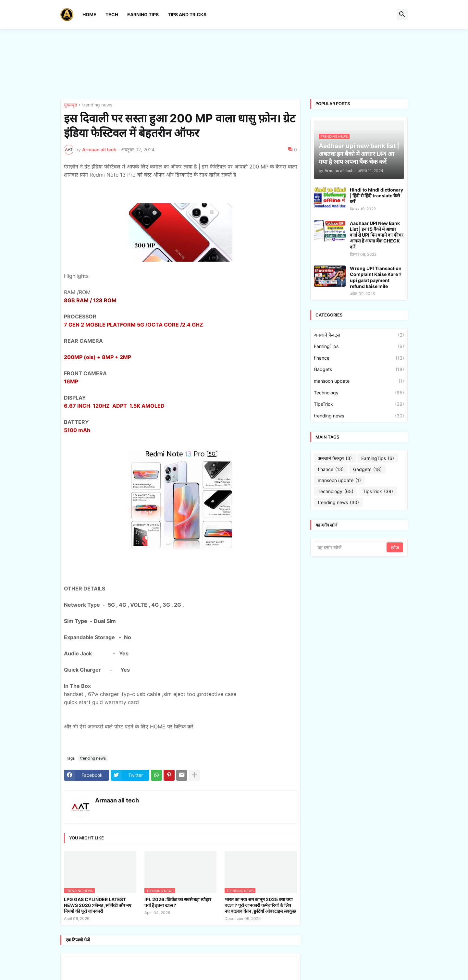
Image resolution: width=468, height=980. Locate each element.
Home (89, 14)
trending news (97, 105)
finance (359, 358)
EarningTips (359, 346)
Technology (359, 393)
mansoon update (359, 381)
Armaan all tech (117, 800)
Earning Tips (143, 14)
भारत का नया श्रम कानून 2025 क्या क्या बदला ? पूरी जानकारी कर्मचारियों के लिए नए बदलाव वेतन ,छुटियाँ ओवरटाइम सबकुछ (260, 905)
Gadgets (359, 369)
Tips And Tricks (187, 14)
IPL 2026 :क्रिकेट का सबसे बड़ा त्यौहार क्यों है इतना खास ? (178, 902)
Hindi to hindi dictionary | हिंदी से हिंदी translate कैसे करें (376, 196)
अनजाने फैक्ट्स (359, 335)
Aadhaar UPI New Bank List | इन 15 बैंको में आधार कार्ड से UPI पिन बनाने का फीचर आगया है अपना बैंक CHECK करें (377, 235)
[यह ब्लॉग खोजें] (351, 547)
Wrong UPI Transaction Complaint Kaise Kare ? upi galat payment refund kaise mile (376, 277)
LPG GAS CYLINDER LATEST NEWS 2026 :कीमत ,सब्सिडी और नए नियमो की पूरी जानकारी (98, 905)
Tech (112, 14)
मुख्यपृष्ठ (70, 105)
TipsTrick (359, 404)
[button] (402, 15)
